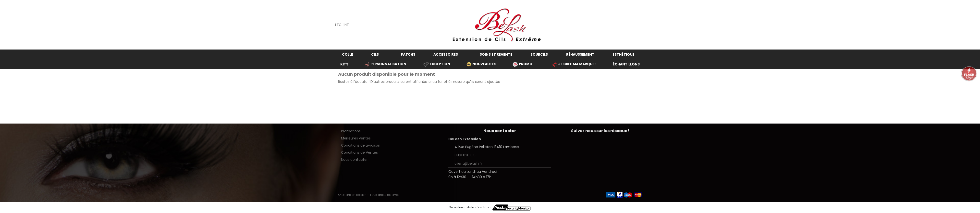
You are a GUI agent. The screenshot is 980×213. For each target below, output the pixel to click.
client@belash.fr (468, 163)
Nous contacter (354, 160)
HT (347, 25)
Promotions (351, 131)
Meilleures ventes (356, 138)
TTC (338, 25)
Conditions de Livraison (361, 145)
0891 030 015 (465, 155)
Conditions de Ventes (359, 152)
